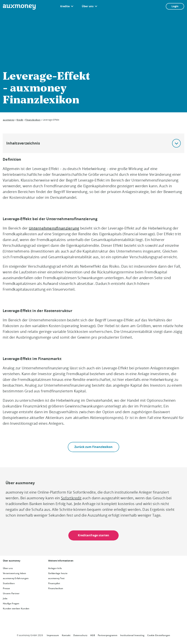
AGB (93, 635)
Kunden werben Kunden (16, 609)
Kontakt (66, 635)
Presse (6, 588)
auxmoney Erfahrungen (16, 578)
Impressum (53, 635)
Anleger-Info (55, 568)
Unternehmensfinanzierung (54, 228)
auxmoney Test (56, 578)
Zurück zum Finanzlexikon (93, 447)
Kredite (65, 6)
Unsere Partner (11, 593)
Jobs (5, 598)
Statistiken (9, 583)
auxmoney (9, 120)
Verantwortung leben (14, 573)
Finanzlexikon (33, 120)
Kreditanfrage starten (93, 535)
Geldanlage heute (58, 573)
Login (175, 6)
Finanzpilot (54, 583)
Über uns (88, 6)
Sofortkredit (71, 498)
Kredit (20, 120)
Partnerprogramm (108, 635)
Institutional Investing (132, 635)
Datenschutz (80, 635)
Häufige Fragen (11, 603)
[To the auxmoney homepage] (19, 7)
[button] (176, 143)
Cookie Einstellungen (159, 635)
